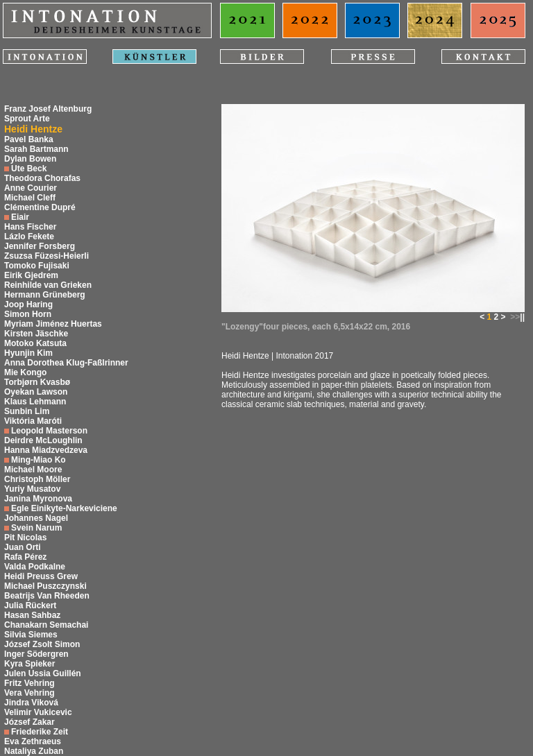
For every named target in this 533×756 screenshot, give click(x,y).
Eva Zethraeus (33, 741)
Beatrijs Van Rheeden (47, 596)
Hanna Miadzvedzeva (46, 450)
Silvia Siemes (31, 635)
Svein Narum (36, 528)
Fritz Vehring (29, 683)
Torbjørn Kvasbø (37, 382)
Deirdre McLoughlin (43, 440)
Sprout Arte (27, 119)
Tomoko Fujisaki (37, 266)
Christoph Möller (37, 479)
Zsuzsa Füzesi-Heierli (46, 256)
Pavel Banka (29, 139)
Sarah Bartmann (36, 149)
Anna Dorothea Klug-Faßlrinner (66, 363)
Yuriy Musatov (32, 489)
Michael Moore (33, 470)
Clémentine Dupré (40, 207)
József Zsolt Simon (42, 644)
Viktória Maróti (33, 421)
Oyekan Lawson (36, 392)
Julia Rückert (30, 605)
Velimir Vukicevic (38, 712)
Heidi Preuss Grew (41, 576)
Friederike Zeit (40, 732)
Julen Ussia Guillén (43, 673)
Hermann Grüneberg (45, 295)
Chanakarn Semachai (46, 625)
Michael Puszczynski (45, 586)
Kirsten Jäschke (36, 334)
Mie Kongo (25, 372)
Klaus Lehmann (35, 402)
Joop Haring (28, 304)
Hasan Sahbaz (32, 615)
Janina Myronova (38, 499)
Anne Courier (31, 188)
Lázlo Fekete (29, 237)
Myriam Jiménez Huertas (53, 324)
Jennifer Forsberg (40, 246)
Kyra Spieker (29, 664)
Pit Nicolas (25, 538)
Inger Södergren (36, 654)
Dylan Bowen (30, 159)
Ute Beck (29, 169)
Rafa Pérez (25, 557)
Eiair (20, 217)
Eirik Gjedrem (31, 275)
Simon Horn (28, 314)
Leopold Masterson (49, 431)
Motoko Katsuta (35, 343)
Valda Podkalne (35, 567)
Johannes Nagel (36, 518)
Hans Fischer (30, 227)
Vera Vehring (29, 693)
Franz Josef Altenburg (48, 109)
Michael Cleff (30, 198)
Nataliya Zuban (34, 751)
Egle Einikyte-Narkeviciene (64, 508)
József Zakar (29, 722)
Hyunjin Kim (28, 353)
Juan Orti (23, 547)
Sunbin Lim (27, 411)
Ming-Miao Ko (39, 460)
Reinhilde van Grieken (48, 285)
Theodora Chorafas (42, 178)
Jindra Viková (31, 703)
